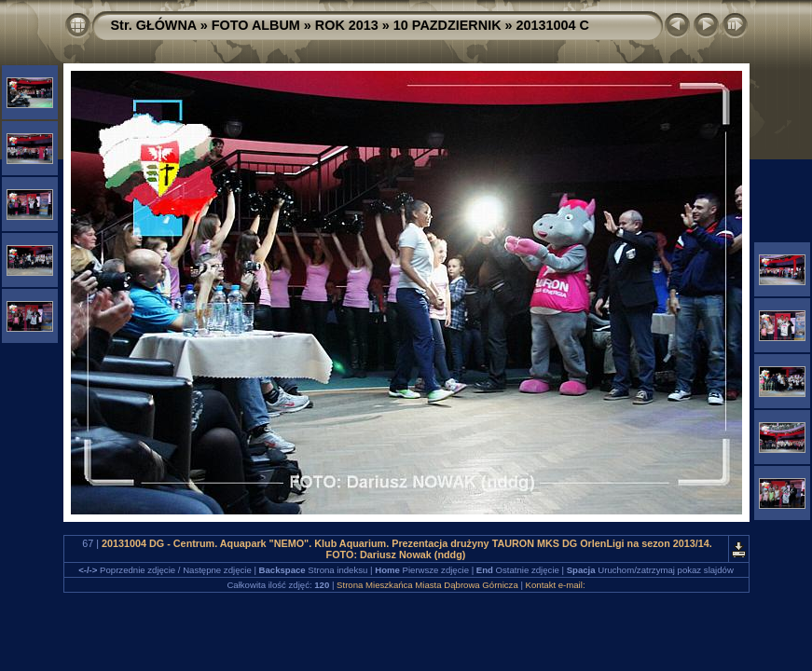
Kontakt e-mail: (556, 585)
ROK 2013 (347, 25)
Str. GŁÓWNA (154, 25)
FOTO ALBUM (256, 25)
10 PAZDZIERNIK (447, 25)
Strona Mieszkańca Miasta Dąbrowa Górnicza (427, 585)
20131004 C (553, 25)
